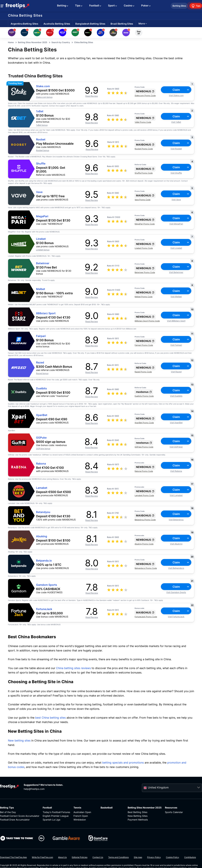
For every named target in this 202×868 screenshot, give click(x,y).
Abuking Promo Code (144, 544)
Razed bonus (42, 373)
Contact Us (98, 857)
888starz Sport (46, 313)
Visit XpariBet (176, 423)
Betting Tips (7, 808)
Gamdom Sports (47, 585)
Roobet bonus (43, 150)
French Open (81, 816)
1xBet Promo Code (143, 122)
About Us (62, 857)
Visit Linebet (176, 248)
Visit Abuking (176, 544)
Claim (181, 90)
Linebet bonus (43, 250)
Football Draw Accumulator (15, 820)
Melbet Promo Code (143, 297)
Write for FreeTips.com (42, 857)
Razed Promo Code (143, 372)
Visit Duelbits (176, 396)
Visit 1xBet (176, 122)
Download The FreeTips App (13, 857)
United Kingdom (158, 787)
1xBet (40, 111)
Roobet (41, 139)
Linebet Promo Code (144, 248)
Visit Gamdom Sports (176, 592)
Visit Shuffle (176, 173)
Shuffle (41, 164)
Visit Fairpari (176, 345)
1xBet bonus (42, 125)
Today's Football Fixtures (56, 812)
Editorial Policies (80, 857)
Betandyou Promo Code (145, 520)
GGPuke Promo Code (144, 447)
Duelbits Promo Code (144, 396)
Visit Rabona (176, 471)
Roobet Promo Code (144, 149)
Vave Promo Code (142, 200)
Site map (138, 857)
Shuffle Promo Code (144, 173)
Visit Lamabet (176, 495)
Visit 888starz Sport (176, 321)
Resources (171, 808)
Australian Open (82, 812)
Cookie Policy (173, 857)
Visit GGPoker (176, 447)
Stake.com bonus (44, 97)
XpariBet (42, 415)
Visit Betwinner (176, 272)
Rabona (41, 464)
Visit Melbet (176, 297)
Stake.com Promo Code (145, 95)
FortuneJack (44, 609)
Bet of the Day (8, 812)
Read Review (92, 96)
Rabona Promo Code (144, 471)
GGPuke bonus (43, 449)
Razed (40, 363)
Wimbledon (80, 820)
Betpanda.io (44, 561)
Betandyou (43, 512)
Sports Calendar (174, 812)
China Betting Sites (25, 15)
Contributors (190, 857)
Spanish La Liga (51, 820)
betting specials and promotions (123, 763)
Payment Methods (138, 820)
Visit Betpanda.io (176, 568)
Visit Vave (176, 200)
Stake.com (43, 86)
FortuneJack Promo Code (146, 617)
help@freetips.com (34, 789)
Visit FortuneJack (176, 617)
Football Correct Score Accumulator (20, 816)
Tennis (77, 808)
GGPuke (41, 438)
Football (47, 808)
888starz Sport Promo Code (147, 321)
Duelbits (41, 388)
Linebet (41, 239)
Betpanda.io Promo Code (146, 568)
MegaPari (42, 216)
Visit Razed (176, 372)
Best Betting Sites (137, 812)
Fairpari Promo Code (144, 345)
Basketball (107, 808)
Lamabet (42, 488)
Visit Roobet (176, 149)
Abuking (42, 536)
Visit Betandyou (176, 520)
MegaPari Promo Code (145, 224)
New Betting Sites (138, 816)
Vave (39, 192)
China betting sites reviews (73, 668)
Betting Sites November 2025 (145, 808)
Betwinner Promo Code (145, 272)
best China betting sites (50, 718)
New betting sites (19, 740)
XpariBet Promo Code (144, 423)
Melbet (41, 289)
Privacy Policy (154, 857)
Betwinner (43, 263)
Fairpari (41, 336)
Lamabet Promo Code (144, 495)
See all (139, 32)
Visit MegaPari (176, 224)
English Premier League (56, 816)
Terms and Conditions (118, 857)
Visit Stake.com (176, 95)
